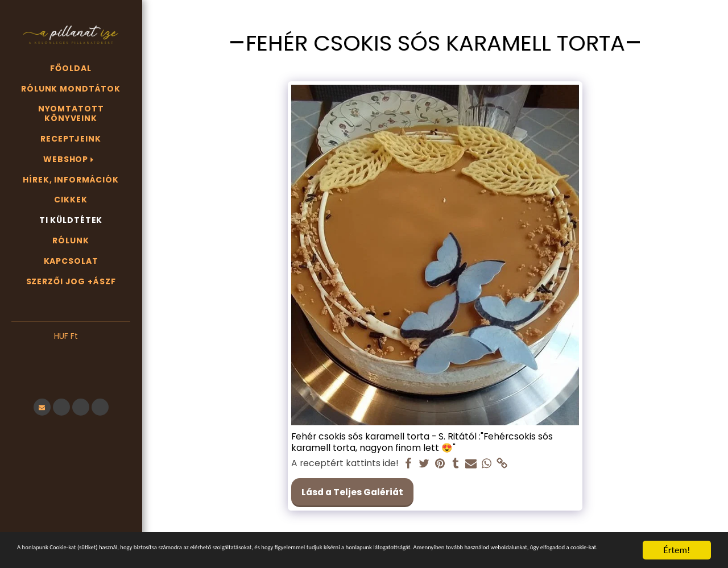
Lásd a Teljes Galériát (352, 492)
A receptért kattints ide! (345, 463)
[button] (71, 354)
